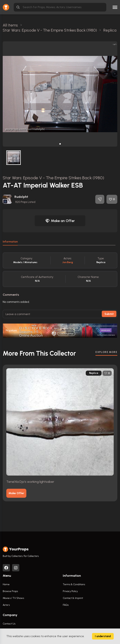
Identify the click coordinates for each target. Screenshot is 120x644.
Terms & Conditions (74, 584)
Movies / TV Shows (13, 598)
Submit (109, 314)
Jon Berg (68, 262)
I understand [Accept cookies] (103, 636)
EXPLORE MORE (106, 352)
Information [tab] (10, 242)
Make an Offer (60, 221)
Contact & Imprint (73, 598)
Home (6, 584)
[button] (60, 144)
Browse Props (10, 591)
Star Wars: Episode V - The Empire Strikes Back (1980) (53, 178)
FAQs (66, 605)
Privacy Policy (70, 591)
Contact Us (9, 624)
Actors (6, 605)
